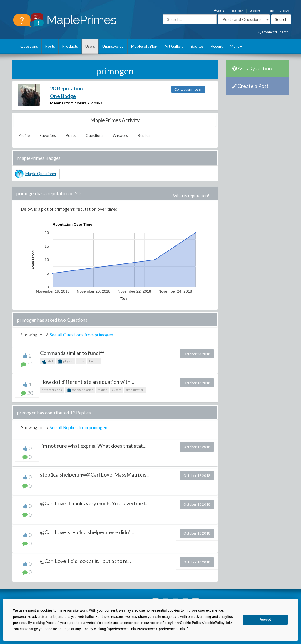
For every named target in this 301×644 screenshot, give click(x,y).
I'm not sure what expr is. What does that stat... (93, 446)
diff (47, 362)
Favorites (48, 135)
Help (270, 11)
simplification (135, 390)
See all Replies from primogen (78, 427)
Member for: (61, 103)
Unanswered (113, 46)
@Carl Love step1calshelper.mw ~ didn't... (88, 532)
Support (255, 11)
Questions (29, 46)
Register (237, 11)
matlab (103, 390)
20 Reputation (66, 88)
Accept (265, 620)
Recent (217, 46)
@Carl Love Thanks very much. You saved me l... (94, 503)
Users (90, 46)
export (116, 390)
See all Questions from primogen (81, 335)
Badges (197, 46)
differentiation (52, 390)
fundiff (94, 361)
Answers (121, 135)
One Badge (63, 96)
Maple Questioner (41, 174)
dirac (81, 361)
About (285, 11)
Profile (24, 135)
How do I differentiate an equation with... (87, 382)
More (236, 46)
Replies (144, 135)
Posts (50, 46)
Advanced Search (273, 32)
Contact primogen (188, 89)
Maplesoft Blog (144, 46)
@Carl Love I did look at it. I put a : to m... (85, 561)
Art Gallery (174, 46)
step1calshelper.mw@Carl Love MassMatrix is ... (95, 474)
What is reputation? (191, 196)
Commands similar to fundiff (72, 353)
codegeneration (80, 390)
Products (70, 46)
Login (219, 11)
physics (66, 361)
